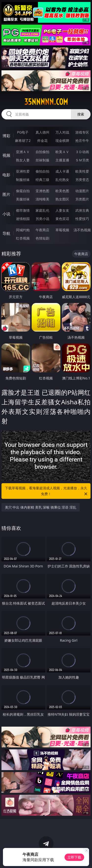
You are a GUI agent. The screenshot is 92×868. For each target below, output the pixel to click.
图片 (6, 194)
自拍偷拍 (42, 152)
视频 (6, 155)
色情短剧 (42, 238)
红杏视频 (23, 238)
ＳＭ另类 (82, 160)
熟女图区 (62, 199)
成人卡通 (62, 171)
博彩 (6, 136)
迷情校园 (23, 219)
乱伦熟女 (62, 180)
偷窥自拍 (23, 191)
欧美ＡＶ (62, 152)
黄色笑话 (62, 219)
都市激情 (23, 210)
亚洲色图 (42, 191)
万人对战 (62, 132)
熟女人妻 (23, 160)
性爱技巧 (82, 219)
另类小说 (42, 219)
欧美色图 (62, 191)
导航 (6, 233)
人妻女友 (62, 210)
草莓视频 (62, 230)
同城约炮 (23, 230)
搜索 (81, 114)
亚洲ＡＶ (23, 152)
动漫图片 (82, 191)
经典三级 (42, 180)
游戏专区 (82, 132)
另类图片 (82, 199)
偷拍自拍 (42, 171)
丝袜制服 (42, 160)
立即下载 (74, 857)
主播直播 (62, 160)
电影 (6, 175)
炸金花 (42, 141)
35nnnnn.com (46, 102)
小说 (6, 214)
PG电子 (23, 132)
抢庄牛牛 (82, 141)
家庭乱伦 (42, 210)
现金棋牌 (62, 141)
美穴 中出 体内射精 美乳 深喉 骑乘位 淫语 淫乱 (41, 507)
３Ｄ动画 (82, 152)
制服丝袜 (23, 180)
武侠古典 (82, 210)
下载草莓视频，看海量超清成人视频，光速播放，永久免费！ (47, 491)
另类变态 (82, 180)
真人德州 (42, 132)
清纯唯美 (42, 199)
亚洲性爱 (23, 171)
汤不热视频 (82, 230)
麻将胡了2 (23, 141)
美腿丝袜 (23, 199)
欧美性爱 (82, 171)
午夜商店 (42, 230)
